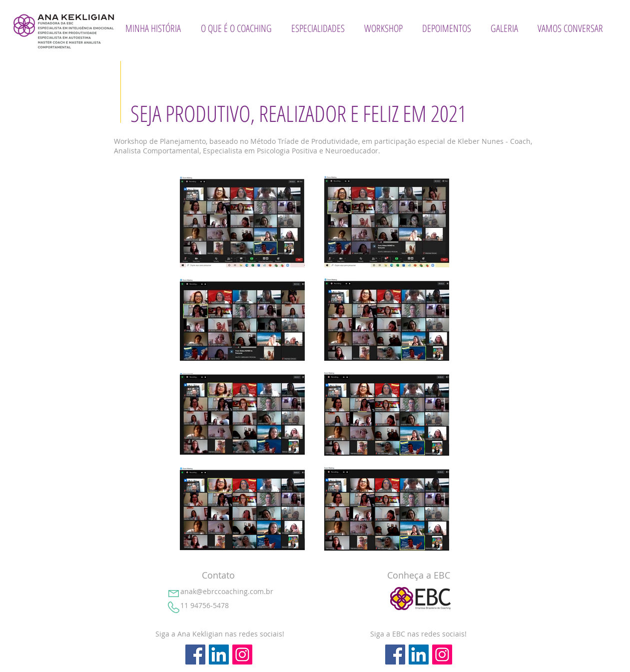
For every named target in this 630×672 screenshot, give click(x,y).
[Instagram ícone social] (242, 655)
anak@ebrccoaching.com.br (227, 591)
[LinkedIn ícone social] (219, 655)
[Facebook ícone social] (195, 655)
